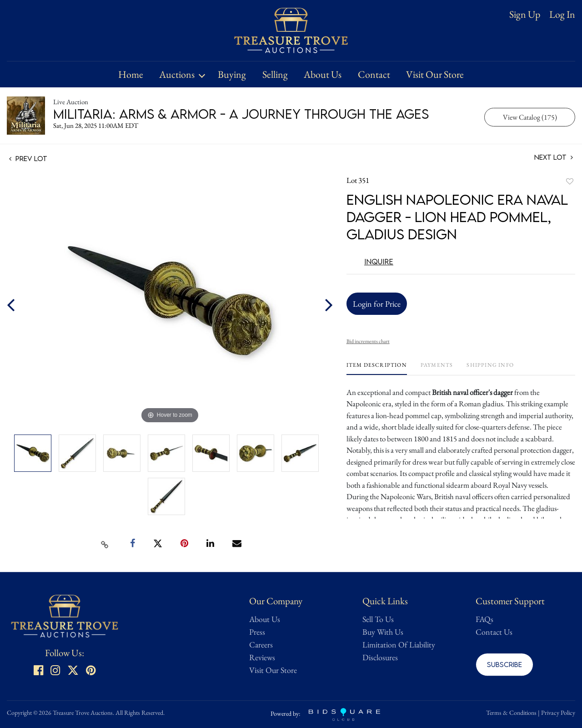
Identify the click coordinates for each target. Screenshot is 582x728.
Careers (261, 645)
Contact (374, 74)
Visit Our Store (435, 74)
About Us (323, 74)
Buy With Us (383, 632)
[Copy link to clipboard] (105, 544)
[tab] (377, 368)
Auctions (177, 74)
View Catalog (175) (530, 117)
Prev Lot (28, 158)
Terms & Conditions (511, 713)
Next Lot (554, 157)
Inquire (379, 262)
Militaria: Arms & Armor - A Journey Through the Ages (241, 114)
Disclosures (380, 657)
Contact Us (494, 632)
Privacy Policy (558, 713)
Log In (562, 15)
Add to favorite (570, 181)
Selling (275, 74)
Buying (232, 74)
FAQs (484, 619)
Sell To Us (378, 619)
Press (257, 632)
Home (131, 74)
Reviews (262, 657)
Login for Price (377, 304)
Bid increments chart (368, 341)
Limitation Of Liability (399, 645)
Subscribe (504, 664)
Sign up (525, 14)
